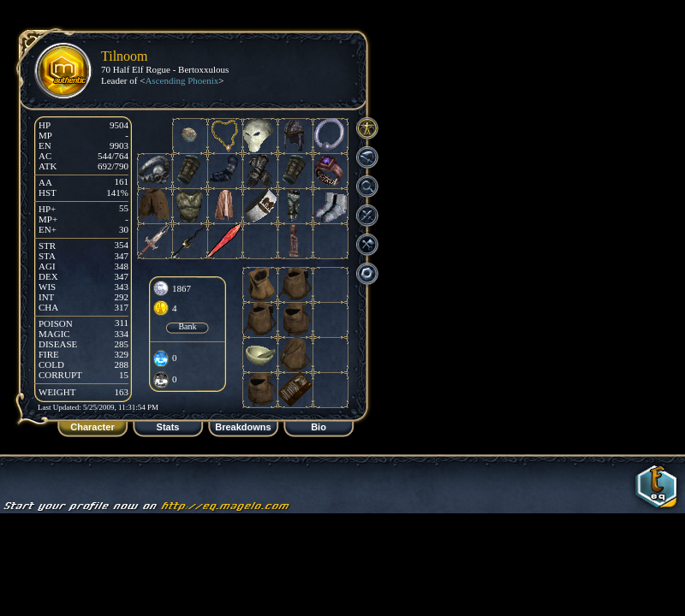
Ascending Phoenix (182, 80)
